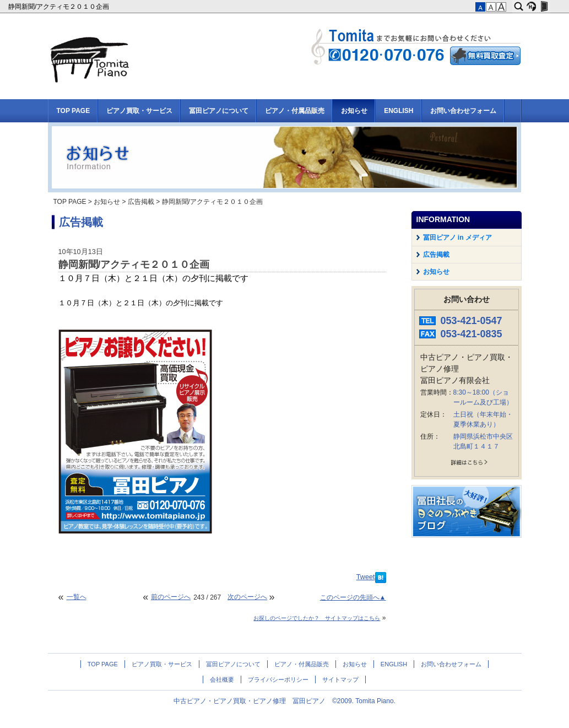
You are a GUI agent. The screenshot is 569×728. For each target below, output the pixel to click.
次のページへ (247, 597)
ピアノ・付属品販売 (295, 111)
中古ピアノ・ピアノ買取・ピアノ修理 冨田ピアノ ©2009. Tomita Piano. (284, 701)
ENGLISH (399, 111)
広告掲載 (141, 202)
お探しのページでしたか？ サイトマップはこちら (317, 618)
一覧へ (77, 597)
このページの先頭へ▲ (353, 597)
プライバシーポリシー (278, 680)
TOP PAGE (74, 111)
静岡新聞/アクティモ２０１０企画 (60, 7)
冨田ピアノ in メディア (457, 238)
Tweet (366, 577)
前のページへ (171, 597)
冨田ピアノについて (219, 111)
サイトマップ (340, 680)
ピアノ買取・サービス (139, 111)
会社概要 (222, 680)
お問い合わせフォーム (463, 111)
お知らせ (354, 111)
